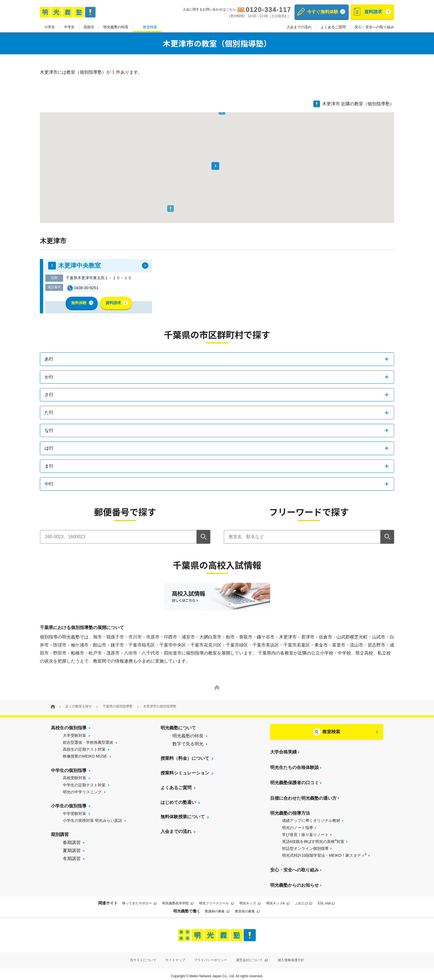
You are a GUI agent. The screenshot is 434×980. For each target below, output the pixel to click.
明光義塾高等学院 (178, 899)
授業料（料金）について (185, 758)
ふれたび (304, 899)
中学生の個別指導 (69, 770)
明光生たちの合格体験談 (294, 766)
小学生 (50, 27)
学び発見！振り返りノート (305, 832)
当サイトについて (143, 956)
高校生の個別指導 (69, 728)
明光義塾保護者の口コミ (294, 781)
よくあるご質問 (333, 27)
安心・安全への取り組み (374, 27)
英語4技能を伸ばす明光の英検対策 (313, 838)
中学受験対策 (74, 814)
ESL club (326, 899)
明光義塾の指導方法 (290, 810)
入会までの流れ (299, 27)
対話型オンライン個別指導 (305, 846)
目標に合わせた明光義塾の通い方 (303, 795)
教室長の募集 (247, 907)
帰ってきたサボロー (139, 899)
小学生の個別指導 (69, 806)
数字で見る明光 (188, 744)
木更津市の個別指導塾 (160, 706)
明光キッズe (278, 899)
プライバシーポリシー (211, 956)
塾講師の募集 (217, 907)
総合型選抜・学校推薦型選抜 (88, 742)
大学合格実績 (283, 752)
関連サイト (108, 899)
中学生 (69, 27)
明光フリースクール (216, 899)
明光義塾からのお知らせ (294, 881)
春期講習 (72, 842)
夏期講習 (72, 851)
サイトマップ (175, 956)
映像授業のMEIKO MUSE (85, 756)
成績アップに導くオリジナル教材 (311, 818)
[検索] (203, 537)
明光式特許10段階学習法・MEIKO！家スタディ (324, 852)
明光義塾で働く (187, 907)
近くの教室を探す (79, 706)
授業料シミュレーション (185, 773)
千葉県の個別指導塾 (118, 706)
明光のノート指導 (298, 825)
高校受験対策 (74, 778)
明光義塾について (178, 728)
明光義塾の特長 (116, 27)
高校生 (89, 27)
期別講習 (60, 834)
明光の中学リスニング (82, 792)
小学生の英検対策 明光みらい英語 (92, 820)
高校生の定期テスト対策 (84, 749)
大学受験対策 (74, 735)
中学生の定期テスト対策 (84, 785)
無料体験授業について (183, 817)
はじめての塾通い (178, 802)
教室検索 (150, 27)
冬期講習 (72, 859)
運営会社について (252, 956)
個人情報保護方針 (291, 956)
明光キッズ (250, 899)
